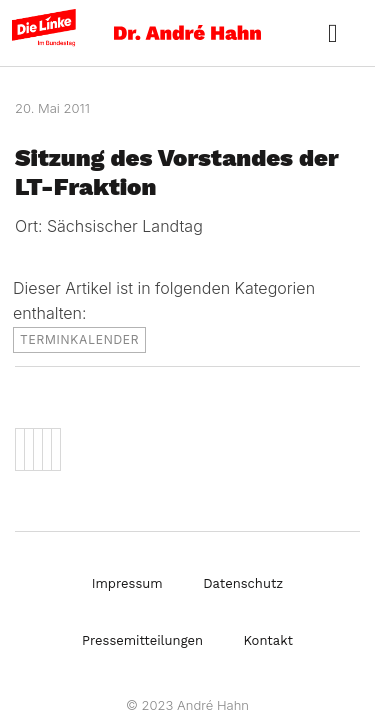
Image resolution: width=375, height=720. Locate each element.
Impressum (127, 583)
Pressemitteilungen (142, 640)
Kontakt (268, 640)
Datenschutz (243, 583)
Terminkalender (79, 339)
